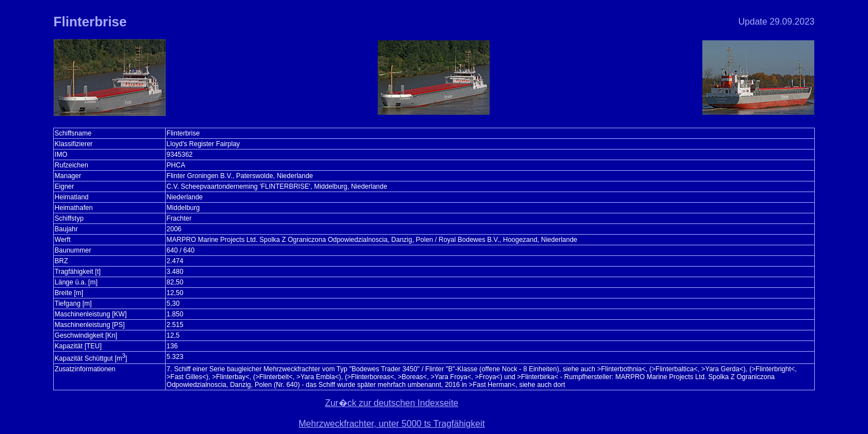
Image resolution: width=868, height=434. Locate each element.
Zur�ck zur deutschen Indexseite (392, 403)
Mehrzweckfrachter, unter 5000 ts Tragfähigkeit (392, 424)
